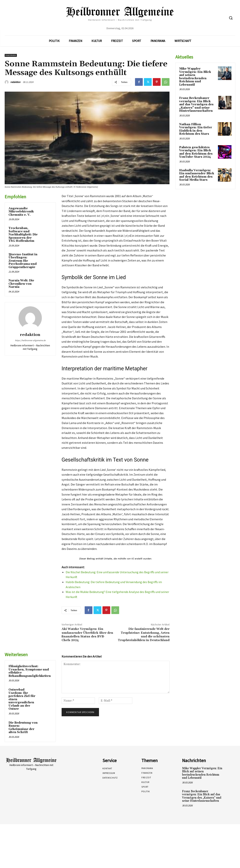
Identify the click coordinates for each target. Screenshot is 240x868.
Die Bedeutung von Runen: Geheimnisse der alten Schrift (23, 728)
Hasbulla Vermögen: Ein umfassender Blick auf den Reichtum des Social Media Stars (197, 175)
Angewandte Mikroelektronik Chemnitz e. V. (21, 212)
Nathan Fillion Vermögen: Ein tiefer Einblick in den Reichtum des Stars (196, 129)
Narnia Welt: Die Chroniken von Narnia (21, 284)
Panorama (11, 55)
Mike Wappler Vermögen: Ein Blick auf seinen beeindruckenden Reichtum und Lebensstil (195, 77)
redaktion (15, 82)
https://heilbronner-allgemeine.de (30, 340)
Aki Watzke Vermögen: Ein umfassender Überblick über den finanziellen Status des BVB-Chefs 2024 (87, 635)
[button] (231, 18)
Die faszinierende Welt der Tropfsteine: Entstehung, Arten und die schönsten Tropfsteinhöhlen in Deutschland (144, 635)
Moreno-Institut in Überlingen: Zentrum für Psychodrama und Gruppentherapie (23, 261)
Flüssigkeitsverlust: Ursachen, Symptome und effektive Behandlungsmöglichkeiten (30, 671)
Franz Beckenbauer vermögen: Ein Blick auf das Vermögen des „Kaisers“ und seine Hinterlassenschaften (196, 104)
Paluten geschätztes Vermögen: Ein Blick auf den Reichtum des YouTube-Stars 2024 (196, 152)
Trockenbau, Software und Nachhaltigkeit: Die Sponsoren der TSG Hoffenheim (23, 235)
